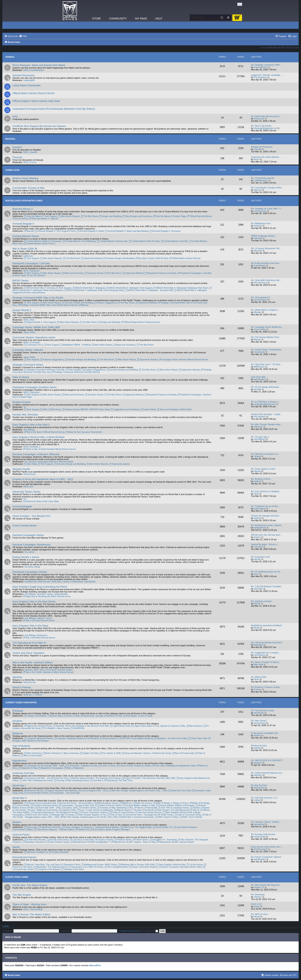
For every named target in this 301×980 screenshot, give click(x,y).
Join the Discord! (36, 275)
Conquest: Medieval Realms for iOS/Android (77, 738)
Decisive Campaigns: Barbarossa (31, 545)
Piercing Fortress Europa (148, 812)
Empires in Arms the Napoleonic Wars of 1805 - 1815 (43, 479)
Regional (10, 139)
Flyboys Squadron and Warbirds (61, 791)
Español (17, 147)
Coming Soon (12, 170)
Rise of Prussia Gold (183, 753)
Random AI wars (259, 746)
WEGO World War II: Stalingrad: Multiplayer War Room (181, 288)
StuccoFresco (260, 283)
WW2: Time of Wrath (191, 817)
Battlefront (125, 803)
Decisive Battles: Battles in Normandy (175, 805)
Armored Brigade (22, 506)
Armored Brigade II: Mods (90, 231)
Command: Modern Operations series (34, 337)
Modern (17, 822)
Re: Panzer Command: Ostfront (266, 857)
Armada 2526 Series (58, 840)
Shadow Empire (21, 402)
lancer (32, 552)
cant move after (258, 377)
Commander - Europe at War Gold (76, 805)
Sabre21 (41, 618)
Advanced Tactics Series (26, 492)
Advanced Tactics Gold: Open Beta (41, 501)
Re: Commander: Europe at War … (268, 188)
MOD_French (30, 162)
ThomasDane (260, 77)
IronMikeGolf (31, 582)
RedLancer (42, 635)
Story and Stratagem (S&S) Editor (175, 409)
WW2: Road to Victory (167, 817)
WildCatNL (57, 582)
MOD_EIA (28, 486)
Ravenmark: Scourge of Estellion (98, 716)
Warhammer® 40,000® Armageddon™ (90, 842)
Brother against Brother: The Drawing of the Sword (95, 778)
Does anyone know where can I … (267, 847)
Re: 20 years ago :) (260, 437)
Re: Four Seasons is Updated (265, 491)
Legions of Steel (104, 840)
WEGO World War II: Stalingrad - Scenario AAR (149, 290)
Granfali (258, 149)
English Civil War (89, 753)
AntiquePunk (260, 528)
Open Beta (30, 464)
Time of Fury (115, 815)
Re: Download (258, 895)
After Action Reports (69, 216)
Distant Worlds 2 (22, 310)
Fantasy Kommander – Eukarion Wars (43, 716)
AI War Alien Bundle (35, 840)
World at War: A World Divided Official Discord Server (49, 449)
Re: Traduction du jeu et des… (265, 506)
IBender (258, 312)
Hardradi (258, 238)
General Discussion (24, 75)
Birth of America (33, 753)
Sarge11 (258, 763)
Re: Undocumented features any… (267, 773)
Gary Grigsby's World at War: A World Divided (38, 437)
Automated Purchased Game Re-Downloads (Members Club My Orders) (54, 109)
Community (118, 18)
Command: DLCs (33, 345)
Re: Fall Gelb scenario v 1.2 (264, 798)
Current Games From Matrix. (21, 703)
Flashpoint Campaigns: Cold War (31, 263)
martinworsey (260, 211)
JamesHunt (259, 824)
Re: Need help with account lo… (266, 116)
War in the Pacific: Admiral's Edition (33, 662)
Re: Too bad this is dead (262, 710)
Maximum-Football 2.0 (36, 852)
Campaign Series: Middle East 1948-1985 (36, 327)
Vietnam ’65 (82, 829)
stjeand (257, 471)
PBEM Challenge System (263, 236)
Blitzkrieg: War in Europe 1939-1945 (136, 865)
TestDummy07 (261, 849)
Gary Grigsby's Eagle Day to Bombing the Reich (40, 587)
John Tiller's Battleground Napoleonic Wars (174, 766)
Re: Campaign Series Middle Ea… (267, 327)
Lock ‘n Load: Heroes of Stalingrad (95, 810)
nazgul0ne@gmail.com (265, 404)
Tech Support (32, 258)
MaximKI (258, 251)
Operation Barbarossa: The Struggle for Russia (54, 812)
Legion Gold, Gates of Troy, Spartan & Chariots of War (158, 726)
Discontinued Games (24, 857)
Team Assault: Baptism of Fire (91, 815)
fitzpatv (257, 339)
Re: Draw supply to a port (263, 469)
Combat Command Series (44, 805)
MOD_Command (31, 342)
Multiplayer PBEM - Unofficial (75, 345)
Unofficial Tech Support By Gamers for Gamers (39, 126)
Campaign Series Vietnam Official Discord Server (184, 360)
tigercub (258, 190)
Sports (16, 847)
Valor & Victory (21, 377)
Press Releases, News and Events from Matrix (39, 65)
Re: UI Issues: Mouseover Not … (267, 248)
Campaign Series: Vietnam (28, 350)
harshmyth (259, 713)
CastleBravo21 (261, 180)
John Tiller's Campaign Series (174, 808)
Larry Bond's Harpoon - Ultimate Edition (54, 829)
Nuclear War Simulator (25, 415)
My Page (141, 18)
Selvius (257, 735)
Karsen (257, 537)
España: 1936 (70, 808)
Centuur (258, 689)
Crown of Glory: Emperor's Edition (134, 766)
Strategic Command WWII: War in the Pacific (38, 298)
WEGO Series (21, 281)
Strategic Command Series (28, 365)
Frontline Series (87, 808)
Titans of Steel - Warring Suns (29, 904)
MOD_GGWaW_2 (32, 447)
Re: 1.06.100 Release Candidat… (267, 586)
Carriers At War (21, 805)
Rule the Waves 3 (23, 209)
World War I (19, 786)
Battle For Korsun (142, 803)
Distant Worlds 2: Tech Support (40, 322)
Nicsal (257, 917)
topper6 (258, 518)
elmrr (256, 574)
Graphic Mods (148, 409)
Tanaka (257, 456)
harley (50, 594)
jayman (257, 559)
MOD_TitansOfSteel (33, 909)
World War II (20, 798)
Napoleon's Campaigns (51, 768)
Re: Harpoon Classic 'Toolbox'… (266, 822)
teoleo (257, 906)
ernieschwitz (260, 837)
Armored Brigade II (23, 224)
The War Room (89, 216)
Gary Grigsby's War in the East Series (34, 601)
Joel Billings (29, 430)
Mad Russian (44, 582)
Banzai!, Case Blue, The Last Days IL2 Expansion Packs (52, 865)
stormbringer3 (261, 300)
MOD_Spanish (30, 152)
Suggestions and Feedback (125, 409)
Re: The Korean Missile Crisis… (266, 337)
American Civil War (23, 773)
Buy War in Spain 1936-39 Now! (152, 258)
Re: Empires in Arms (261, 479)
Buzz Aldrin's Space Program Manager (110, 829)
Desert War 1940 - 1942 (48, 808)
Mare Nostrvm (194, 726)
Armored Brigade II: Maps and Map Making (127, 231)
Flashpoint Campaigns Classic (30, 572)
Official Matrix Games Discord (185, 258)
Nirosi (257, 679)
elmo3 (49, 618)
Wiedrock (258, 427)
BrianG (257, 604)
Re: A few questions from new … (266, 263)
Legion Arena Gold (120, 726)
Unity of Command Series (188, 815)
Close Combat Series (25, 526)
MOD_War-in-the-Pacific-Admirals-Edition (53, 670)
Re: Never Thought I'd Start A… (266, 662)
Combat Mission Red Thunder (144, 241)
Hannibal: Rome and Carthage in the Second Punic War (81, 726)
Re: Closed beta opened (263, 178)
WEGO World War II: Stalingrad (89, 288)
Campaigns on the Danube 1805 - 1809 (44, 766)
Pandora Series (123, 840)
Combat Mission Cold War (175, 241)
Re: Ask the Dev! (259, 785)
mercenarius (260, 655)
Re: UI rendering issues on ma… (267, 572)
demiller (258, 389)
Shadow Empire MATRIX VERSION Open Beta (86, 409)
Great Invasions (109, 738)
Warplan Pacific (21, 469)
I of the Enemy (195, 865)
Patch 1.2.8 (256, 904)
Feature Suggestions (105, 303)
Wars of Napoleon (74, 768)
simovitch (41, 594)
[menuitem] (23, 36)
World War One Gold (179, 791)
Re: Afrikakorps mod (261, 223)
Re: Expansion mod (260, 557)
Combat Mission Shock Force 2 (39, 243)
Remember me (149, 931)
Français (17, 157)
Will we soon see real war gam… (267, 535)
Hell (119, 716)
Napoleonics (20, 761)
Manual (29, 231)
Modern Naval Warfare (25, 178)
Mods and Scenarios (73, 273)
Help (159, 18)
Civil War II (97, 780)
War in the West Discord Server (39, 638)
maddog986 (29, 80)
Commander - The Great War (65, 793)
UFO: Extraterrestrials (116, 867)
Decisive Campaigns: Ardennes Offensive (36, 454)
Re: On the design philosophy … (266, 387)
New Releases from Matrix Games (24, 201)
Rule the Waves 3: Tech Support (40, 216)
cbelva (66, 582)
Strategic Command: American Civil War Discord (76, 372)
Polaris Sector (140, 840)
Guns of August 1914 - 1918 (93, 791)
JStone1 (258, 897)
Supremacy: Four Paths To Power (86, 867)
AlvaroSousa (29, 474)
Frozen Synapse (71, 827)
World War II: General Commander (136, 817)
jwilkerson (28, 256)
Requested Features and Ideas (161, 273)
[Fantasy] (18, 711)
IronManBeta (76, 582)
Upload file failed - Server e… (265, 544)
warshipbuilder (61, 594)
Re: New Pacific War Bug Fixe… (266, 885)
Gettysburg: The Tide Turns (118, 780)
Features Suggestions (52, 360)
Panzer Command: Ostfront (93, 812)
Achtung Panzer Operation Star (40, 803)
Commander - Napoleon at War (81, 766)
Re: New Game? (259, 721)
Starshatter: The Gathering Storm (50, 867)
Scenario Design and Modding (119, 258)
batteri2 (258, 481)
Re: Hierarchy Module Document (267, 642)
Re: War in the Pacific (261, 126)
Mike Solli (258, 664)
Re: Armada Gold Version (263, 834)
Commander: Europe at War (28, 188)
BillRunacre (259, 367)
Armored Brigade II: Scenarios (165, 231)
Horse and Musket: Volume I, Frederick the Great (146, 753)
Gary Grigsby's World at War (171, 865)
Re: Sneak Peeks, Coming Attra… (267, 350)
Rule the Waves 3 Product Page (169, 216)
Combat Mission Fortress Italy (112, 241)
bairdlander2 (260, 379)
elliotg (37, 567)
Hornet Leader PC (163, 827)
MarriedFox (95, 965)
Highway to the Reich (73, 869)
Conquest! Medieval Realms (39, 738)
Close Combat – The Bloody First (31, 516)
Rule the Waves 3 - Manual (44, 219)
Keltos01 (258, 226)
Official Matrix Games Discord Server (34, 93)
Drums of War (72, 716)
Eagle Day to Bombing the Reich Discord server (47, 596)
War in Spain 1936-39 (25, 249)
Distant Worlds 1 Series (26, 557)
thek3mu (258, 775)
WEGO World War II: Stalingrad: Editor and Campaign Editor (94, 290)
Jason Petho (29, 332)
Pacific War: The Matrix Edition (30, 885)
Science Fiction (21, 835)
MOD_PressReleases (34, 70)
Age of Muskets (21, 746)
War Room (55, 409)
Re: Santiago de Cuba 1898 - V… (267, 209)
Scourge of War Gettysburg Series (72, 780)
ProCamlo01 (260, 417)
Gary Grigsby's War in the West (30, 626)
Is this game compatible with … (266, 733)
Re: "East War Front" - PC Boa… (267, 364)
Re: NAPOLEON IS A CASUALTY (267, 760)
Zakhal (257, 800)
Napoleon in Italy (28, 768)
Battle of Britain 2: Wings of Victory (171, 803)
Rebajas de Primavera (262, 147)
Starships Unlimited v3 (35, 842)
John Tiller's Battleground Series (36, 780)
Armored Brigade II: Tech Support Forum (55, 231)
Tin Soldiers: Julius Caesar (56, 728)
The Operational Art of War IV (29, 643)
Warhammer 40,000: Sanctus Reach (175, 842)
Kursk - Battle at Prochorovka (42, 810)
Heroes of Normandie (145, 808)
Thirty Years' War (198, 738)
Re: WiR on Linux (259, 914)
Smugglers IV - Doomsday (163, 840)
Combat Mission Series (26, 236)
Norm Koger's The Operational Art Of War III (177, 810)
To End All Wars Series (36, 793)
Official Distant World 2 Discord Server (141, 322)
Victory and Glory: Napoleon (29, 653)
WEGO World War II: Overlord (39, 288)
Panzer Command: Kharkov (143, 867)
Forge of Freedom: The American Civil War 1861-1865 (148, 778)
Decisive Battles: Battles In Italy (139, 805)
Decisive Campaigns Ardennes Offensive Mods (51, 462)
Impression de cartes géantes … (266, 157)
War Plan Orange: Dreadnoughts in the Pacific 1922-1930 (89, 817)
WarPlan (17, 677)
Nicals (257, 628)
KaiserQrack (260, 509)
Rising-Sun (259, 119)
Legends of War (67, 810)
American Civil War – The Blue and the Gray (46, 778)
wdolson (28, 670)
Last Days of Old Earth (82, 840)
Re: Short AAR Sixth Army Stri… (266, 280)
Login (6, 926)
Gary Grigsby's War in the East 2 (31, 425)
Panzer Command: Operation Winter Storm (180, 867)
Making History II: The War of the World (134, 810)
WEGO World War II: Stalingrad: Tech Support (129, 288)
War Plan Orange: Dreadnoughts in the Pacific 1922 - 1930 (138, 791)
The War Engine (22, 895)
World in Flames (22, 687)
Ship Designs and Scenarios (137, 216)
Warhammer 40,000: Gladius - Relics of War (133, 842)
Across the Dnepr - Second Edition (75, 803)
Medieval (18, 733)
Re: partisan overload (261, 601)
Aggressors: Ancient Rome (38, 726)
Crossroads (259, 352)
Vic (25, 407)
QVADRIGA (77, 728)
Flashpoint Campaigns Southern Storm (35, 387)
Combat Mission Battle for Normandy (43, 241)
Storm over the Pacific (36, 815)
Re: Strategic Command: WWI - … (267, 65)
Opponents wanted (120, 464)
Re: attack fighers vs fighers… (265, 310)
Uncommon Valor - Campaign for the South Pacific (148, 815)
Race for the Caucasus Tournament (84, 432)
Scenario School (94, 273)
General (10, 57)
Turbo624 (258, 547)
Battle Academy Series (106, 803)
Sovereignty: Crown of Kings (138, 716)
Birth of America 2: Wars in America (61, 753)
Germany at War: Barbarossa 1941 (115, 808)
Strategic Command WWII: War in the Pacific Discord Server (48, 305)
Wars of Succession (32, 755)
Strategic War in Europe (62, 815)
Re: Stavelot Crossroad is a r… (266, 454)
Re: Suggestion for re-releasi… (266, 653)
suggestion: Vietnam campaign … (267, 75)
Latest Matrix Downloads (26, 85)
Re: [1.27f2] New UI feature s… (266, 402)
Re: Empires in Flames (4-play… (266, 687)
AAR (44, 409)
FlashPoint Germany (50, 827)
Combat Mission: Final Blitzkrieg (79, 241)
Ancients (17, 721)
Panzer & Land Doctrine (122, 812)
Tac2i (256, 494)
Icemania (29, 567)
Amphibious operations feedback (267, 625)
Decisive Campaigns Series (28, 535)
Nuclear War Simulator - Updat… (267, 414)
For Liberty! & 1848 (110, 753)
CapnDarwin (260, 265)
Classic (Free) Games (17, 877)
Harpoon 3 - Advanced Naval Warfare (100, 827)
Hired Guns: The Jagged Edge (136, 827)
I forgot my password (129, 931)
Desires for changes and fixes (265, 516)
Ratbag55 (259, 645)
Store (97, 18)
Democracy (31, 827)
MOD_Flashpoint (31, 271)
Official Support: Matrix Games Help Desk (36, 101)
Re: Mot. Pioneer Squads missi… (267, 424)
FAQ (15, 117)
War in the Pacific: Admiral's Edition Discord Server (48, 672)
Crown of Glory (107, 766)
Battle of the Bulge (200, 803)
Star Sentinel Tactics (59, 842)
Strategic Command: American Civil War (44, 370)
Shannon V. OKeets (33, 695)
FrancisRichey (261, 67)
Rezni (257, 159)
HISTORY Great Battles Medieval (136, 738)
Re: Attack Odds (259, 677)
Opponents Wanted (92, 258)
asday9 (257, 748)
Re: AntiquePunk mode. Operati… (267, 525)
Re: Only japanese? (260, 297)
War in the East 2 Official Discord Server (44, 432)
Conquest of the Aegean (47, 869)
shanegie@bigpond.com (265, 128)
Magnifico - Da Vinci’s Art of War (171, 738)
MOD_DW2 (29, 320)
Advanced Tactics (33, 791)
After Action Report (50, 273)
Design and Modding (110, 216)
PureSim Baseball (59, 852)
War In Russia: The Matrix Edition (32, 914)
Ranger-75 (259, 887)
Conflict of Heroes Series (108, 805)
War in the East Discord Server (39, 620)
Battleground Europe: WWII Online (99, 865)
